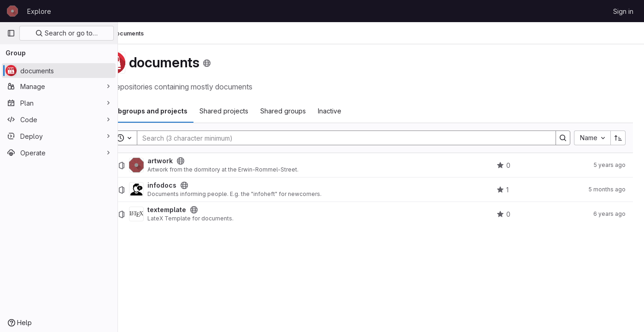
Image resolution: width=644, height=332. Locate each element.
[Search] (355, 138)
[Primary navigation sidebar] (11, 33)
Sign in (623, 11)
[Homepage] (12, 11)
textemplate (193, 210)
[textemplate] (162, 214)
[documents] (59, 71)
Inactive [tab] (355, 111)
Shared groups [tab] (309, 111)
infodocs (188, 185)
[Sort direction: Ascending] (618, 138)
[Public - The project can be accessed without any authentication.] (206, 161)
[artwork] (162, 165)
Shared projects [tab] (250, 111)
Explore (39, 11)
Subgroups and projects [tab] (174, 111)
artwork (186, 161)
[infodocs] (162, 190)
